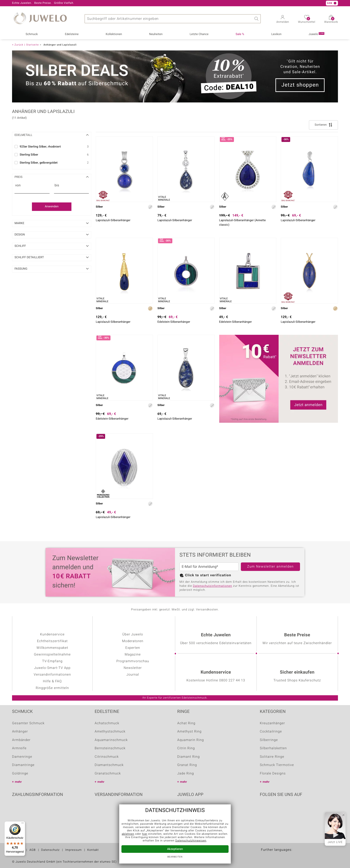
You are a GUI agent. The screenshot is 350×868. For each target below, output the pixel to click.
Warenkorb (331, 21)
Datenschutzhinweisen (191, 841)
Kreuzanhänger (272, 723)
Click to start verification (208, 575)
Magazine (133, 655)
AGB (33, 850)
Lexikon (276, 34)
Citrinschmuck (107, 757)
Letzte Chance (199, 34)
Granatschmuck (108, 774)
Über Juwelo (133, 635)
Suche (256, 19)
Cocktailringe (271, 732)
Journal (133, 675)
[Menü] (23, 824)
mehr (18, 782)
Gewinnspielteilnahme (52, 655)
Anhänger (20, 732)
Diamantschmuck (109, 765)
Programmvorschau (133, 661)
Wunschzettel (307, 21)
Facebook (264, 808)
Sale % (240, 34)
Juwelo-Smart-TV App (52, 668)
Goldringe (20, 774)
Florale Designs (273, 774)
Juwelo (317, 34)
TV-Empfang (52, 661)
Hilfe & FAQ (52, 681)
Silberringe (269, 740)
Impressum (73, 850)
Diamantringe (23, 765)
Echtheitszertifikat (52, 641)
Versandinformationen (52, 675)
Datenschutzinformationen (212, 586)
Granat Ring (187, 765)
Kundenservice (52, 635)
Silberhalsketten (273, 748)
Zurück (19, 45)
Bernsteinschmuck (110, 748)
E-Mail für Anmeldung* (200, 567)
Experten (133, 648)
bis (57, 185)
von (18, 185)
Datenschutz (51, 850)
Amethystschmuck (110, 732)
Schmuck (32, 34)
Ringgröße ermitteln (52, 688)
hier (145, 834)
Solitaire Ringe (272, 757)
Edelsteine (72, 34)
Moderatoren (133, 641)
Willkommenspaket (52, 648)
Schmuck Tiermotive (277, 765)
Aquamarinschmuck (111, 740)
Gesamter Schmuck (28, 723)
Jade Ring (186, 774)
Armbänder (21, 740)
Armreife (19, 748)
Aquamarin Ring (191, 740)
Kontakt (93, 850)
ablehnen (128, 834)
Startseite (32, 45)
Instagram (287, 808)
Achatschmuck (107, 723)
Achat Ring (186, 723)
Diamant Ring (189, 757)
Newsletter (133, 668)
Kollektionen (114, 34)
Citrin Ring (186, 748)
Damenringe (22, 757)
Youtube (276, 808)
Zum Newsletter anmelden (270, 567)
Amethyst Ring (189, 732)
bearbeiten (175, 857)
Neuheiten (156, 34)
